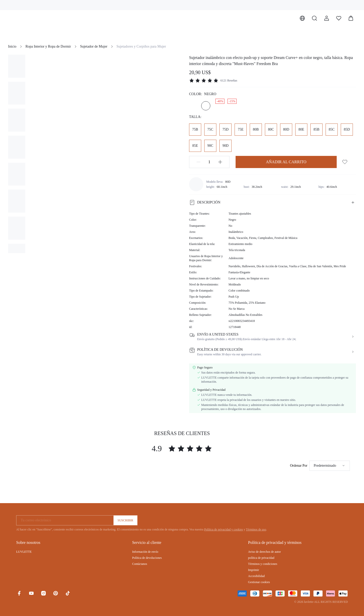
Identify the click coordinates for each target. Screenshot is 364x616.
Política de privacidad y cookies (224, 529)
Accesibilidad (256, 576)
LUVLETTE (24, 552)
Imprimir (253, 570)
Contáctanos (140, 564)
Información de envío (145, 552)
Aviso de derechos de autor (264, 552)
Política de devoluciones (147, 558)
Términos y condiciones (263, 564)
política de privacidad (261, 558)
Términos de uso (256, 529)
